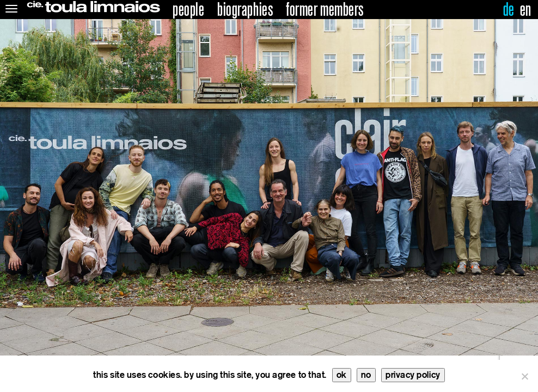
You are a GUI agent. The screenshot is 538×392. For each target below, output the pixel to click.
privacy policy (413, 375)
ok (342, 375)
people (188, 10)
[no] (524, 376)
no (366, 375)
